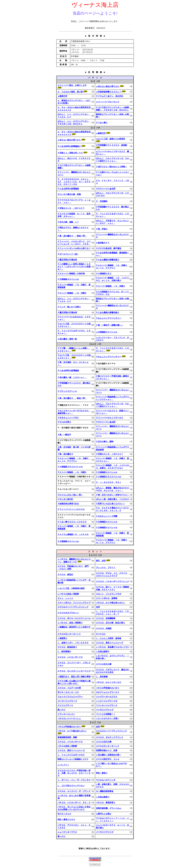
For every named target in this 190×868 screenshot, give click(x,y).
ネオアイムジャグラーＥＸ (108, 692)
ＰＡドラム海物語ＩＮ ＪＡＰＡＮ (73, 534)
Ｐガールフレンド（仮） (68, 254)
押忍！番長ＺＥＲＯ (66, 819)
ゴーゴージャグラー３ (67, 701)
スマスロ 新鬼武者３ (67, 647)
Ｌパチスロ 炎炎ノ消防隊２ (70, 623)
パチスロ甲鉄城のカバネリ (108, 688)
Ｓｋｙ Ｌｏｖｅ (65, 598)
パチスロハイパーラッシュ (69, 718)
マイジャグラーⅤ (65, 705)
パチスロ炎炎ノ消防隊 (67, 746)
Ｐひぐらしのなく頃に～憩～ (70, 495)
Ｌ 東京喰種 (102, 677)
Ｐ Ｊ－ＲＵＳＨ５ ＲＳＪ (109, 482)
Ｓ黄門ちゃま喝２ (104, 814)
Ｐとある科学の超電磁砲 (68, 189)
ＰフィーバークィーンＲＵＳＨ (71, 509)
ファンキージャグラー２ (107, 705)
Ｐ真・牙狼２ (102, 229)
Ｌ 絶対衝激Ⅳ (64, 651)
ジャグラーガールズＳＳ (107, 697)
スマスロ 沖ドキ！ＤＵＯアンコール (74, 618)
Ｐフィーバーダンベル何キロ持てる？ (74, 248)
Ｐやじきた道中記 (65, 499)
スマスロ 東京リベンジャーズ (110, 643)
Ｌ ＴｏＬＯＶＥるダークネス (71, 755)
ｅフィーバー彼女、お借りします (72, 85)
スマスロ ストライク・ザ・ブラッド (74, 791)
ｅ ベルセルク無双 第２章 (70, 92)
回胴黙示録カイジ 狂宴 (107, 750)
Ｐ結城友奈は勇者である (68, 504)
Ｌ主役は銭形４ (103, 797)
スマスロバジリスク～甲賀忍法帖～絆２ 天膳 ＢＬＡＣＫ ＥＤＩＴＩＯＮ (74, 773)
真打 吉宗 (101, 561)
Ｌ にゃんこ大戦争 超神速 (109, 638)
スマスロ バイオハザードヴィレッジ (112, 581)
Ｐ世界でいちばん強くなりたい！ (111, 504)
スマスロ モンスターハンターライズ (74, 671)
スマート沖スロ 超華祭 (107, 598)
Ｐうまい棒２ (102, 123)
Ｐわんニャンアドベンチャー (109, 318)
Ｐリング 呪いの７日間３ (69, 307)
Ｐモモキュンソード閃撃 (107, 516)
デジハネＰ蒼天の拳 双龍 (69, 194)
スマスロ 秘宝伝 (65, 574)
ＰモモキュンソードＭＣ (68, 418)
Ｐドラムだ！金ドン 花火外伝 (110, 96)
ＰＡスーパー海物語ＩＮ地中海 (71, 273)
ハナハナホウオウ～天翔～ (108, 718)
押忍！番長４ (102, 773)
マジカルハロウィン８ (106, 780)
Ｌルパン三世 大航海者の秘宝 (71, 588)
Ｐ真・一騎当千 (64, 435)
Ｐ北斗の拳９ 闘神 (105, 442)
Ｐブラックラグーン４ (67, 391)
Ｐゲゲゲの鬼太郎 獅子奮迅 (109, 248)
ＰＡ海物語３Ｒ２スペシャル (70, 467)
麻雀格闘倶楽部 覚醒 (67, 737)
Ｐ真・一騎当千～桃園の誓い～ (110, 325)
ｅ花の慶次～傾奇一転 (67, 339)
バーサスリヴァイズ (105, 710)
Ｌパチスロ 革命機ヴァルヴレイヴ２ (112, 647)
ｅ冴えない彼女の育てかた (108, 86)
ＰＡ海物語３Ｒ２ (104, 273)
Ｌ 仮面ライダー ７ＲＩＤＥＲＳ (73, 643)
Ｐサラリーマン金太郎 (106, 189)
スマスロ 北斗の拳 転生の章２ (111, 623)
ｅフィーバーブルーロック (108, 102)
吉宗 (98, 607)
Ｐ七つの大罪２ (64, 422)
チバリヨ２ (101, 634)
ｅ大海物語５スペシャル (107, 332)
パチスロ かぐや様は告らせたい (111, 603)
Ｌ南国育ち (62, 638)
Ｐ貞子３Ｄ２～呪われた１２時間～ (111, 167)
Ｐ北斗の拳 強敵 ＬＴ (68, 222)
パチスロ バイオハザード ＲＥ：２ (74, 802)
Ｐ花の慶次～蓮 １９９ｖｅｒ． (72, 377)
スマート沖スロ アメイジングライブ (74, 603)
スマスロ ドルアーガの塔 (69, 688)
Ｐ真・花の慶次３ (65, 454)
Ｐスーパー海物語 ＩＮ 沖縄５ (111, 286)
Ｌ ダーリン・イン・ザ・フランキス (74, 780)
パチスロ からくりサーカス (109, 682)
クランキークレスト (66, 714)
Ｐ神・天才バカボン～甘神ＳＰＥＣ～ (112, 495)
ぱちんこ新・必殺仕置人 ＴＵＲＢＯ (112, 499)
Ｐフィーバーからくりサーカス (110, 418)
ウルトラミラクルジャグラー (70, 697)
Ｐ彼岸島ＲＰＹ (103, 243)
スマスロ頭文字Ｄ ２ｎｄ (108, 759)
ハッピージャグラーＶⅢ (107, 701)
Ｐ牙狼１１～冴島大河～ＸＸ (70, 153)
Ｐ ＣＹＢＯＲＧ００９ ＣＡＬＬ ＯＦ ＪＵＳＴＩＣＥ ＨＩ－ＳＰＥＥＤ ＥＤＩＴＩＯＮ (74, 182)
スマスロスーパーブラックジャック (73, 607)
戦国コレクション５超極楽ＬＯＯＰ (73, 759)
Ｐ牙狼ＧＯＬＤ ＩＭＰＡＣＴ (71, 208)
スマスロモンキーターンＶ (69, 634)
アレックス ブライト (106, 568)
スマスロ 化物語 (104, 628)
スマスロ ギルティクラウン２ (110, 737)
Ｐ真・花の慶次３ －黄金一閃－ (72, 236)
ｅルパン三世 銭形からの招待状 (111, 139)
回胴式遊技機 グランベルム (109, 808)
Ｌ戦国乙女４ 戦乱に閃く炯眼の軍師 (74, 677)
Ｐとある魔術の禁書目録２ (108, 260)
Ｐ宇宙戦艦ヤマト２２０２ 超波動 (111, 145)
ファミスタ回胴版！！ (106, 714)
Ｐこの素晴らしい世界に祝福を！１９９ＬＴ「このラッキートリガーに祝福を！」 (74, 267)
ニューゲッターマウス (67, 832)
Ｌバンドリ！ (63, 765)
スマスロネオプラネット (68, 613)
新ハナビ (61, 710)
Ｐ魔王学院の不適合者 (67, 260)
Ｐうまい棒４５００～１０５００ (72, 522)
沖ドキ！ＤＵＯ (64, 814)
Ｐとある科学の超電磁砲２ (69, 146)
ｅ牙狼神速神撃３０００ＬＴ (109, 92)
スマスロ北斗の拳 (104, 664)
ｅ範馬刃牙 (62, 96)
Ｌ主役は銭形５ (103, 651)
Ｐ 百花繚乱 (102, 201)
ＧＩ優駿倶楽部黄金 (105, 791)
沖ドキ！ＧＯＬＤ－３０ (68, 692)
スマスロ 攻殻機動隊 (106, 618)
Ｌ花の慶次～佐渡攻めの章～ (109, 755)
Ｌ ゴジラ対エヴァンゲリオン (71, 786)
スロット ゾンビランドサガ (109, 594)
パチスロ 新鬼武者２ (106, 802)
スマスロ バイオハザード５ (70, 657)
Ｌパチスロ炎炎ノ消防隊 (68, 594)
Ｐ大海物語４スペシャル (68, 279)
